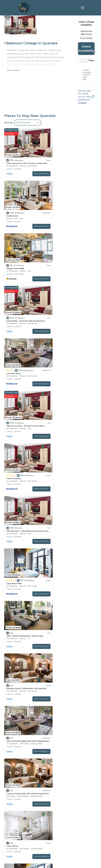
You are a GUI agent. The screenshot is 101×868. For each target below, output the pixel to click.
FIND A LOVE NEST (50, 821)
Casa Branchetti (14, 363)
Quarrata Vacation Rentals (17, 767)
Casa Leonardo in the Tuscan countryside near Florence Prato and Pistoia (75, 764)
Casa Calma (60, 464)
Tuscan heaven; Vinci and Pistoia (22, 716)
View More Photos (17, 31)
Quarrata (18, 167)
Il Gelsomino (60, 161)
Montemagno (20, 217)
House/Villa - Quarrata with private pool (73, 212)
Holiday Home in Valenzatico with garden (26, 414)
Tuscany (9, 167)
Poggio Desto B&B (15, 212)
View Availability (38, 172)
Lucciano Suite (13, 262)
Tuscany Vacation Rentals (17, 774)
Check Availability (86, 49)
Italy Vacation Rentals (15, 782)
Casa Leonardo (14, 313)
